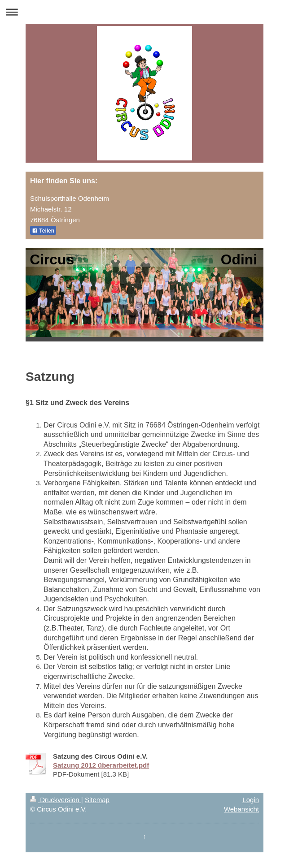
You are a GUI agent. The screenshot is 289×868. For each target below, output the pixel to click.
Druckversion (56, 800)
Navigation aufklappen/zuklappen (144, 12)
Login (251, 800)
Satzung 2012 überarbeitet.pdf (101, 765)
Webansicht (241, 809)
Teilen (43, 231)
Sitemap (97, 800)
